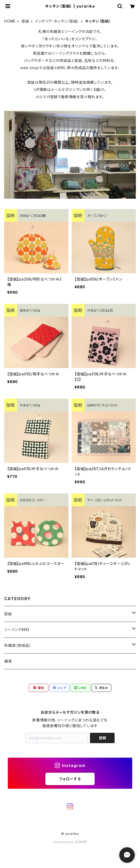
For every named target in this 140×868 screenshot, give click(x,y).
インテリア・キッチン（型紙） (57, 21)
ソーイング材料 (17, 630)
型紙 (25, 21)
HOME (10, 21)
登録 (102, 738)
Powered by (70, 842)
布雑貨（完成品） (18, 645)
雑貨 (8, 661)
